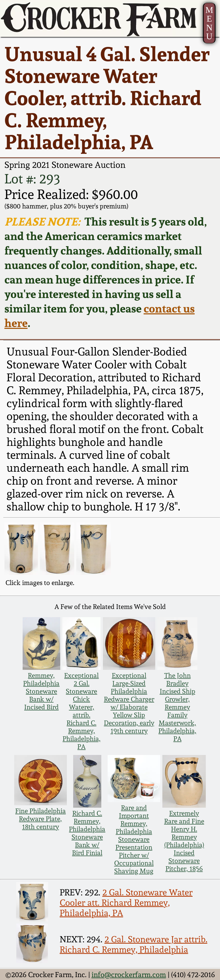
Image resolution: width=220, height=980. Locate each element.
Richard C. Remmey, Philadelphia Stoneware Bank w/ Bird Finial (87, 833)
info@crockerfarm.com (129, 974)
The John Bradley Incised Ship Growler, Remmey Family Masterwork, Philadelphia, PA (177, 707)
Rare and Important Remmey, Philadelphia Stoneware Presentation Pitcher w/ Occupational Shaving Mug (134, 839)
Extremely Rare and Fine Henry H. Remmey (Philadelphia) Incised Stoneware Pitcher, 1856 (184, 841)
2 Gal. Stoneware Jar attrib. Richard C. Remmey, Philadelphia (134, 944)
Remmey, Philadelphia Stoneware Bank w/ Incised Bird (41, 691)
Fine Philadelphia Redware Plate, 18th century (41, 819)
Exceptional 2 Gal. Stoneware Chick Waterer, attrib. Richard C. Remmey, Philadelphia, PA (82, 711)
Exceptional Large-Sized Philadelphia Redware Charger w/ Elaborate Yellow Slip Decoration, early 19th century (129, 703)
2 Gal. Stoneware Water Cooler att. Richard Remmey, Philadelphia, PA (126, 903)
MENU (209, 23)
